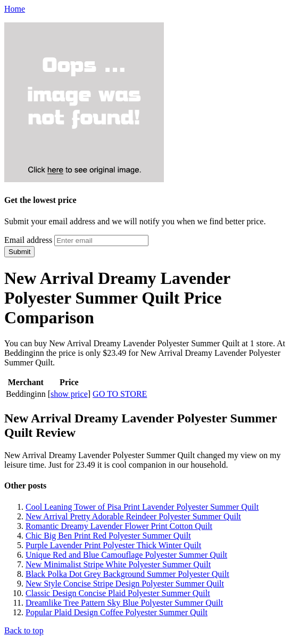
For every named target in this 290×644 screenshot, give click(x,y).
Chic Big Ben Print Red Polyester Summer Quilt (108, 536)
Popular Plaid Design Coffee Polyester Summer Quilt (117, 612)
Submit (19, 252)
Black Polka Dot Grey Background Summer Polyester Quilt (127, 574)
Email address (28, 240)
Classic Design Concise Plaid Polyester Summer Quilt (118, 593)
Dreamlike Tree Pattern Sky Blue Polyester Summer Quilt (124, 603)
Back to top (24, 630)
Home (15, 9)
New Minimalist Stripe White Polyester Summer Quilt (118, 564)
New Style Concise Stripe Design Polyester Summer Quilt (125, 584)
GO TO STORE (120, 394)
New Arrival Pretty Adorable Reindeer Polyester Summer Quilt (133, 516)
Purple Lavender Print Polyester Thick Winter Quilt (113, 545)
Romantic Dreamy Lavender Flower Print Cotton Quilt (119, 526)
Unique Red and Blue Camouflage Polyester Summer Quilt (126, 555)
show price (69, 394)
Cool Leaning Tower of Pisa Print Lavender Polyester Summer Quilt (142, 507)
